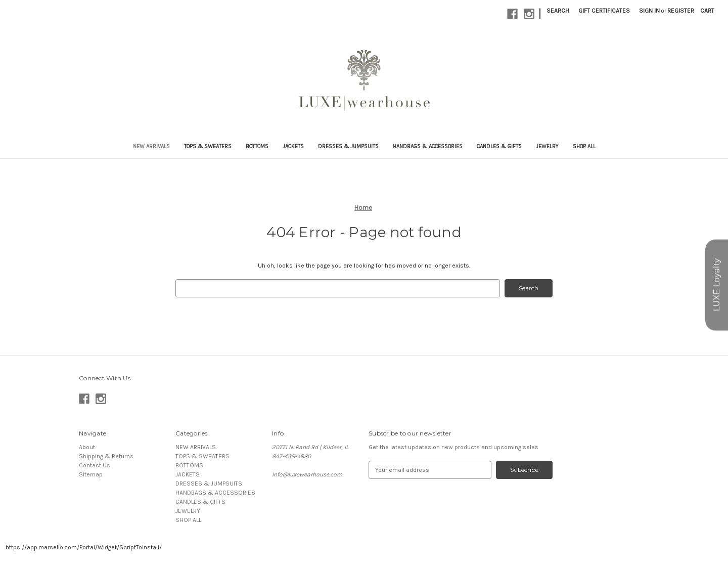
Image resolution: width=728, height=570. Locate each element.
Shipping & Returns (106, 456)
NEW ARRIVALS (151, 146)
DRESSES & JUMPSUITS (348, 146)
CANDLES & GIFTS (499, 146)
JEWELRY (547, 146)
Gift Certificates (604, 11)
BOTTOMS (257, 146)
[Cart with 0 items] (707, 11)
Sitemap (91, 474)
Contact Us (95, 465)
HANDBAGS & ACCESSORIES (428, 146)
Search (558, 11)
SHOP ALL (584, 146)
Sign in (649, 11)
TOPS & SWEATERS (208, 146)
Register (681, 11)
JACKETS (293, 146)
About (87, 447)
